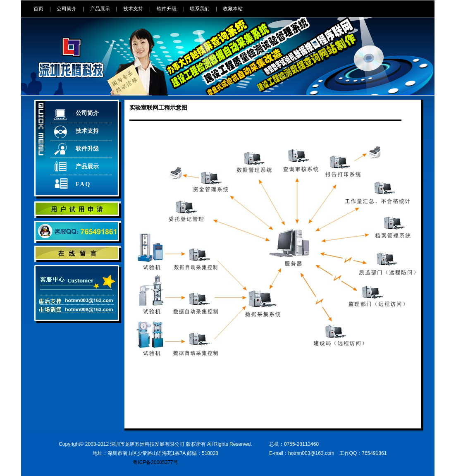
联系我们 (200, 9)
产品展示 (100, 9)
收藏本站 (233, 9)
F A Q (83, 184)
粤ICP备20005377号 (155, 462)
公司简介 (67, 9)
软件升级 (167, 9)
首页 (38, 9)
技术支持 (133, 9)
